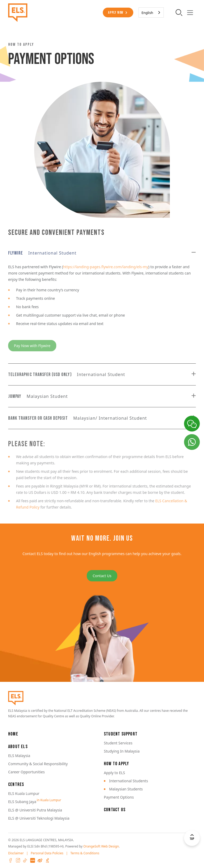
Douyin (47, 860)
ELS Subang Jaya (22, 802)
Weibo (40, 860)
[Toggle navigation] (190, 13)
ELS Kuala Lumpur (24, 793)
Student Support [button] (121, 734)
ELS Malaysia (19, 756)
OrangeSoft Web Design (101, 846)
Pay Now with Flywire (32, 346)
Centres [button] (16, 785)
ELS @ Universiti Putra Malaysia (35, 810)
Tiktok (25, 860)
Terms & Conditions (85, 853)
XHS (33, 860)
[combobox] (151, 12)
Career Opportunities (26, 772)
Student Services (118, 743)
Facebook (11, 860)
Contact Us (102, 576)
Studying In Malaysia (122, 751)
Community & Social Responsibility (38, 764)
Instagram (18, 860)
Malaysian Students (126, 789)
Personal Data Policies (47, 853)
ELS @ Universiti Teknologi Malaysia (39, 818)
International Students (129, 781)
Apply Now (116, 12)
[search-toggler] (179, 12)
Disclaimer (16, 853)
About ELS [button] (18, 747)
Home (13, 734)
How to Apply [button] (116, 764)
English (147, 13)
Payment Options (119, 797)
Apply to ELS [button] (114, 773)
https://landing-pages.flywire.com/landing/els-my (106, 267)
